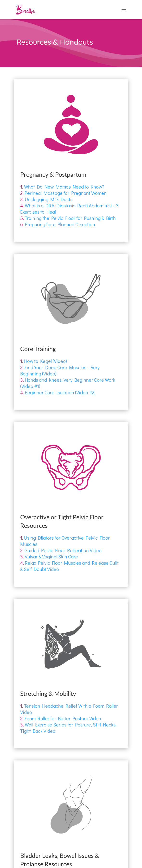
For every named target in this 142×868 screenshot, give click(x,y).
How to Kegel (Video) (45, 361)
